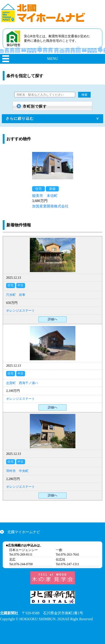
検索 (85, 95)
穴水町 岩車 (16, 295)
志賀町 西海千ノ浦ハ (22, 383)
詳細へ (53, 319)
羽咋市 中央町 (17, 471)
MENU (52, 59)
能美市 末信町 (45, 196)
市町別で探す (35, 106)
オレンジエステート (20, 310)
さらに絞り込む (20, 118)
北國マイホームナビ (24, 532)
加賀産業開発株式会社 (50, 206)
